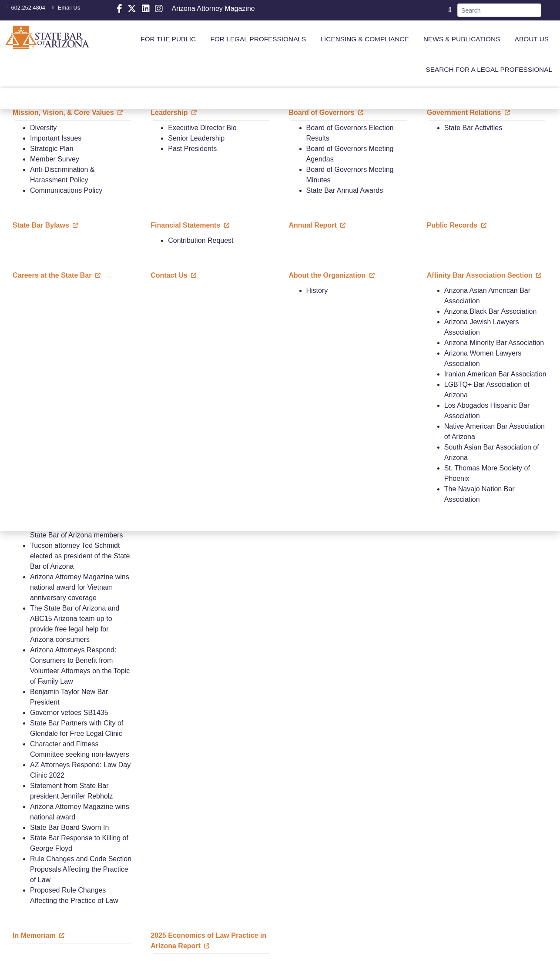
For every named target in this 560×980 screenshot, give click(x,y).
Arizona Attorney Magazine (213, 8)
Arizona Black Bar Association (491, 311)
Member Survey (55, 159)
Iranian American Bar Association (495, 374)
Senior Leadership (196, 138)
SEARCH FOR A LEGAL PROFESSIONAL (489, 69)
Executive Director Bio (202, 128)
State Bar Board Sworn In (69, 827)
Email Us (65, 8)
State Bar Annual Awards (345, 190)
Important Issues (56, 138)
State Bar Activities (473, 128)
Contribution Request (201, 240)
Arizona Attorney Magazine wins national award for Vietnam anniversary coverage (80, 587)
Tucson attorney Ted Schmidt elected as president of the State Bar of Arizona (80, 556)
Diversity (43, 128)
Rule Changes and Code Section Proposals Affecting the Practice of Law (81, 869)
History (317, 290)
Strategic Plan (52, 149)
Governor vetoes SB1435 (69, 713)
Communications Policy (66, 190)
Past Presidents (192, 149)
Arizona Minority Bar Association (494, 343)
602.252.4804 (24, 8)
